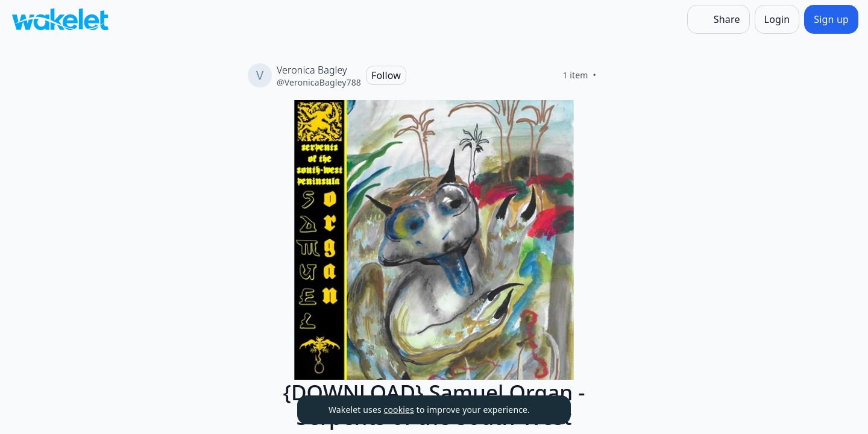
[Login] (777, 19)
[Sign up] (831, 19)
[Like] (611, 75)
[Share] (719, 19)
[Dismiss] (547, 410)
